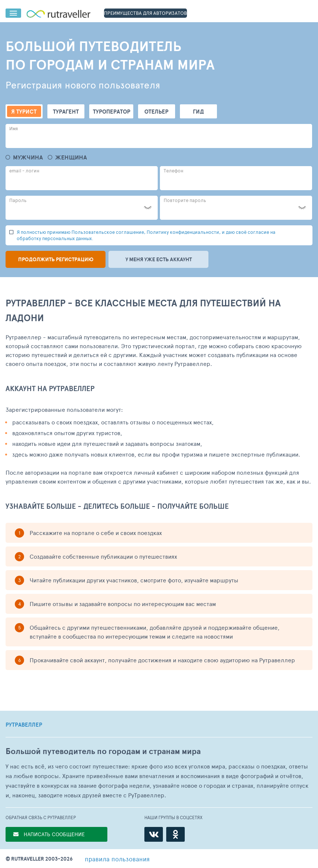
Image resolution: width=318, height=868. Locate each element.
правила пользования (117, 859)
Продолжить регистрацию (56, 259)
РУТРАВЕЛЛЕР (24, 725)
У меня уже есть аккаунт (159, 259)
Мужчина (28, 157)
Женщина (71, 157)
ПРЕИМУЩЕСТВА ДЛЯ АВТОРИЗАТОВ (145, 13)
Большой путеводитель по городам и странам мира (103, 751)
